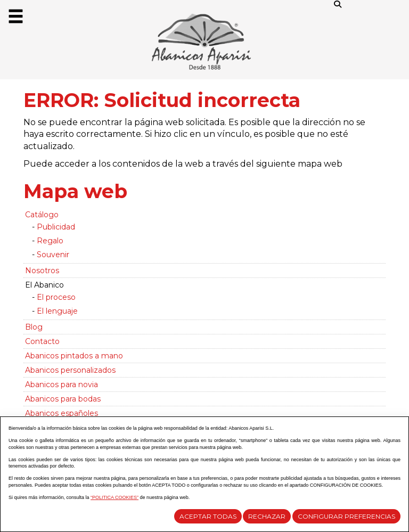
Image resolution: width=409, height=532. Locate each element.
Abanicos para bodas (63, 399)
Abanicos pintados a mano (74, 356)
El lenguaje (57, 311)
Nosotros (42, 271)
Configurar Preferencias (346, 516)
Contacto (42, 341)
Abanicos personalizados (70, 370)
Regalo (50, 241)
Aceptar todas (208, 516)
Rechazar (267, 516)
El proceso (56, 297)
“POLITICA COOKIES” (114, 497)
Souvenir (53, 255)
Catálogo (42, 215)
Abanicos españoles (62, 413)
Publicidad (56, 227)
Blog (34, 327)
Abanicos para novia (62, 384)
